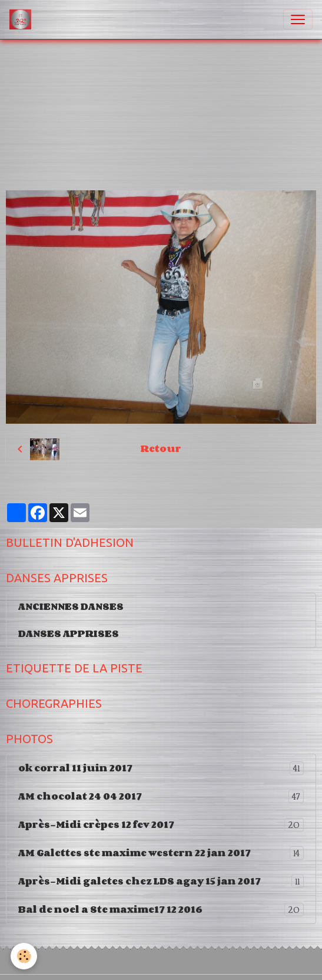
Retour (161, 448)
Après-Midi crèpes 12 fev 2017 (161, 825)
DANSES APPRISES (69, 633)
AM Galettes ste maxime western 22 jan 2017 (161, 853)
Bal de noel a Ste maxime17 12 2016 (161, 910)
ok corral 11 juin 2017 (161, 768)
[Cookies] (24, 956)
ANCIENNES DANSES (71, 606)
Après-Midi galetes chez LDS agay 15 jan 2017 (161, 881)
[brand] (23, 19)
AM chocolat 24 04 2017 (161, 796)
